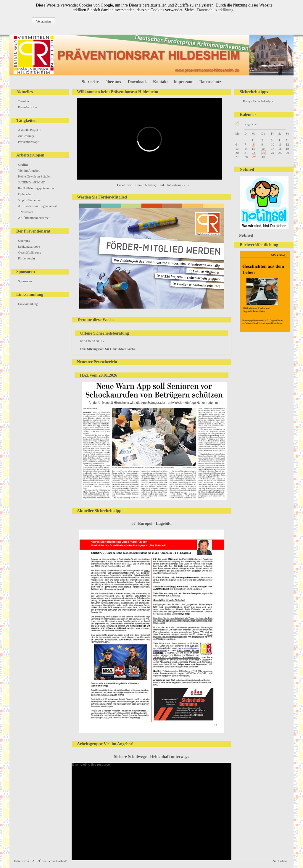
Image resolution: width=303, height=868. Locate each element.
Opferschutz (26, 194)
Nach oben (280, 861)
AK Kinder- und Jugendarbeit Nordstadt (37, 209)
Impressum (184, 82)
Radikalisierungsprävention (36, 188)
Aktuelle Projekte (29, 130)
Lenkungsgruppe (29, 246)
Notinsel (246, 235)
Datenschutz (210, 82)
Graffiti (23, 164)
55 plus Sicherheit (30, 200)
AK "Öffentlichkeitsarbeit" (50, 861)
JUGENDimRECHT (31, 182)
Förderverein (26, 258)
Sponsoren (25, 281)
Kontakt (160, 82)
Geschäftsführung (30, 252)
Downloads (138, 82)
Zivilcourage (26, 136)
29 (254, 157)
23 (263, 153)
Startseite (90, 82)
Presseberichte (28, 107)
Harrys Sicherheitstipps (258, 101)
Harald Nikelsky (146, 185)
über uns (113, 82)
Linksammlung (28, 304)
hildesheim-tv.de (178, 185)
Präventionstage (28, 142)
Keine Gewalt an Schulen (35, 176)
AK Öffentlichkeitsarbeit (34, 218)
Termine (24, 101)
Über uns (24, 241)
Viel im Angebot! (29, 170)
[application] (151, 811)
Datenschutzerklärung (215, 10)
